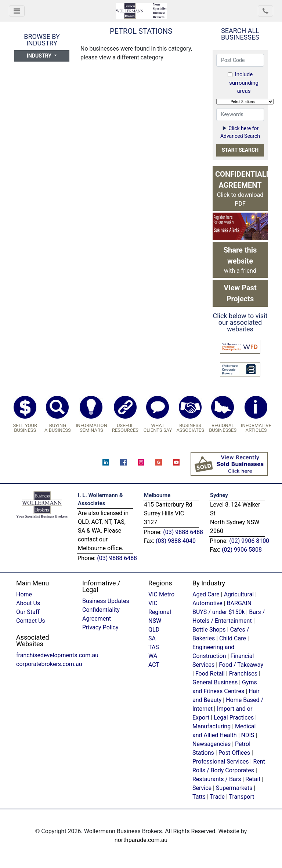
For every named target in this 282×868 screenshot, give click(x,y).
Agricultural (239, 594)
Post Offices (234, 753)
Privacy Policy (100, 627)
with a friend (240, 260)
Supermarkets (234, 788)
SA (152, 638)
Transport (241, 797)
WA (153, 656)
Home (24, 594)
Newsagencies (211, 744)
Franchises (243, 674)
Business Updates (106, 601)
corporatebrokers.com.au (49, 664)
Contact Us (31, 621)
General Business (215, 682)
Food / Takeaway (241, 665)
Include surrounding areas (243, 83)
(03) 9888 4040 (176, 541)
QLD (154, 630)
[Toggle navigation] (17, 11)
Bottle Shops (209, 630)
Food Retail (210, 674)
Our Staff (28, 612)
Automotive (207, 603)
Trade (217, 797)
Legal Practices (234, 718)
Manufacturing (211, 726)
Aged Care (206, 594)
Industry (40, 56)
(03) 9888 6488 (117, 558)
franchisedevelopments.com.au (57, 655)
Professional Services (221, 762)
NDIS (248, 735)
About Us (28, 603)
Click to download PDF (241, 188)
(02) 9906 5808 (242, 550)
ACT (154, 665)
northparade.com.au (141, 840)
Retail (253, 779)
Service (202, 788)
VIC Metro (161, 594)
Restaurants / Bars (217, 779)
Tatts (199, 797)
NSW (155, 621)
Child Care (233, 638)
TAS (154, 647)
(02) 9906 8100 (249, 541)
